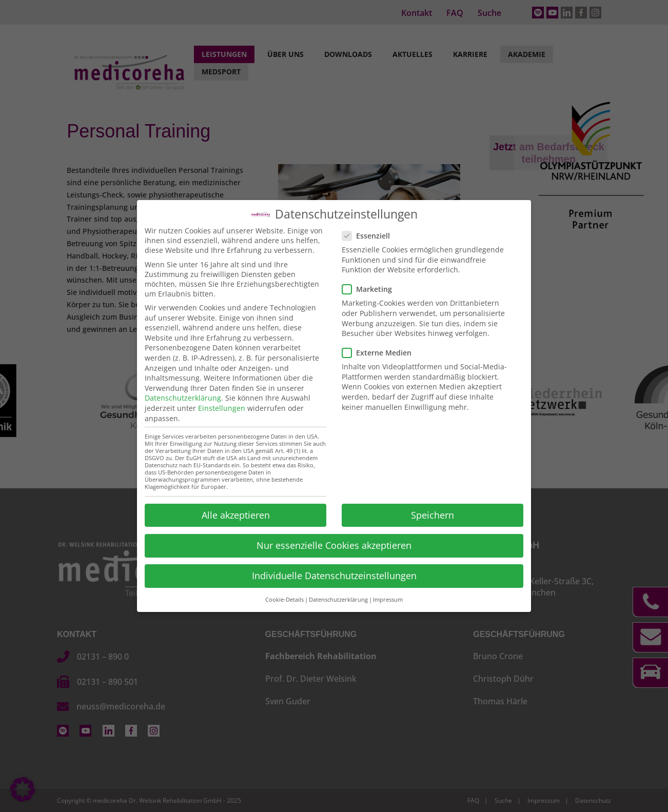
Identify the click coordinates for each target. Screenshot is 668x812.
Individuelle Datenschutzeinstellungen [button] (334, 576)
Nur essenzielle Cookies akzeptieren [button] (334, 545)
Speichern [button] (433, 515)
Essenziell (370, 236)
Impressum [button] (388, 600)
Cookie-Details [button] (284, 600)
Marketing (371, 289)
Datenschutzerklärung (183, 398)
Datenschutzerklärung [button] (338, 600)
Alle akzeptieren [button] (236, 515)
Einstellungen (222, 408)
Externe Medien (381, 353)
